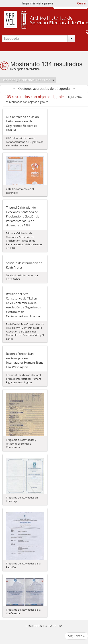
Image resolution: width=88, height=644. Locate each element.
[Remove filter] (53, 80)
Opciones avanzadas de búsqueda (44, 89)
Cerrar (82, 3)
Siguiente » (76, 636)
